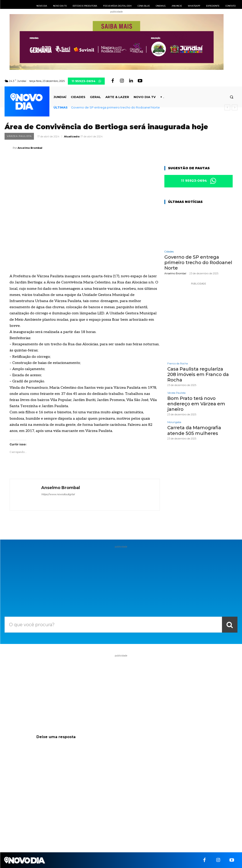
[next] (235, 107)
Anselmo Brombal (30, 148)
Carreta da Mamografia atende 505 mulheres (194, 430)
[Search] (230, 625)
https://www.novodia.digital (58, 494)
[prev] (227, 107)
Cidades (169, 252)
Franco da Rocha (178, 363)
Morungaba (174, 422)
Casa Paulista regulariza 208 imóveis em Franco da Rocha (198, 374)
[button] (232, 97)
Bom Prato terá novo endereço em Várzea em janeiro (196, 404)
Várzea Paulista (19, 136)
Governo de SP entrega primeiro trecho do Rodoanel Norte (115, 107)
